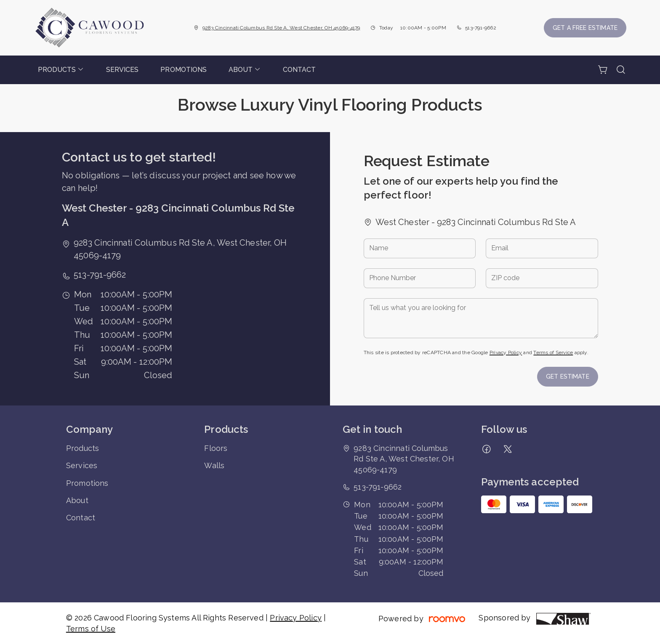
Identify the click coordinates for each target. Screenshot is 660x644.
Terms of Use (91, 629)
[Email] (542, 248)
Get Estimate (568, 376)
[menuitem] (61, 70)
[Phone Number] (420, 278)
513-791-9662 (481, 28)
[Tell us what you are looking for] (481, 318)
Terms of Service (553, 352)
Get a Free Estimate (585, 28)
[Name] (420, 248)
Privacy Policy (506, 352)
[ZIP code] (542, 278)
